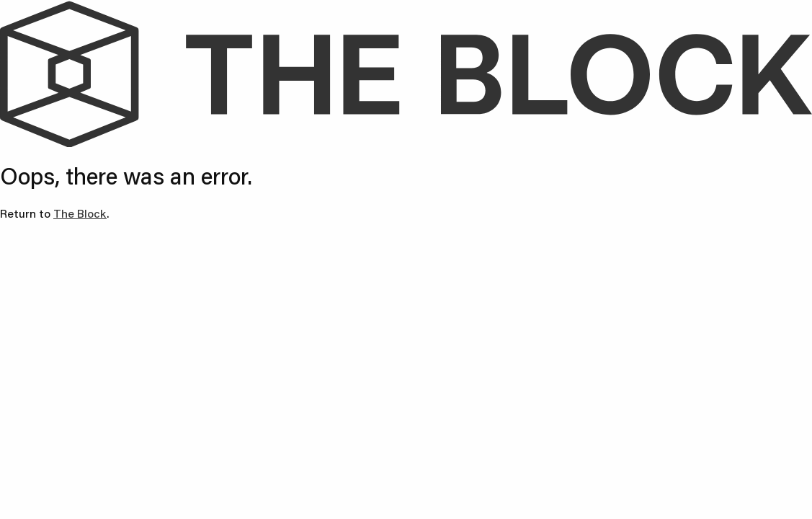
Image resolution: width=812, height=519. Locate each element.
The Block (80, 213)
